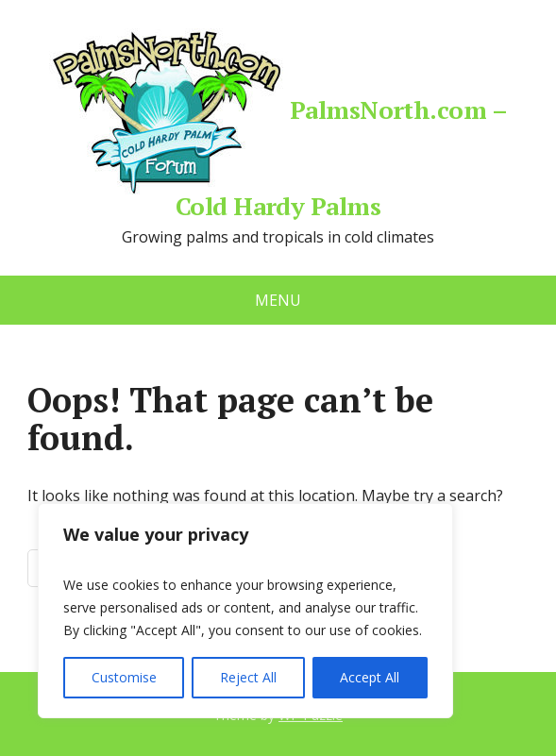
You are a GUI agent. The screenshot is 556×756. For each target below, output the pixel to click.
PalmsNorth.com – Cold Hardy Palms (278, 123)
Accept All (370, 677)
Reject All (248, 677)
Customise (124, 677)
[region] (245, 611)
